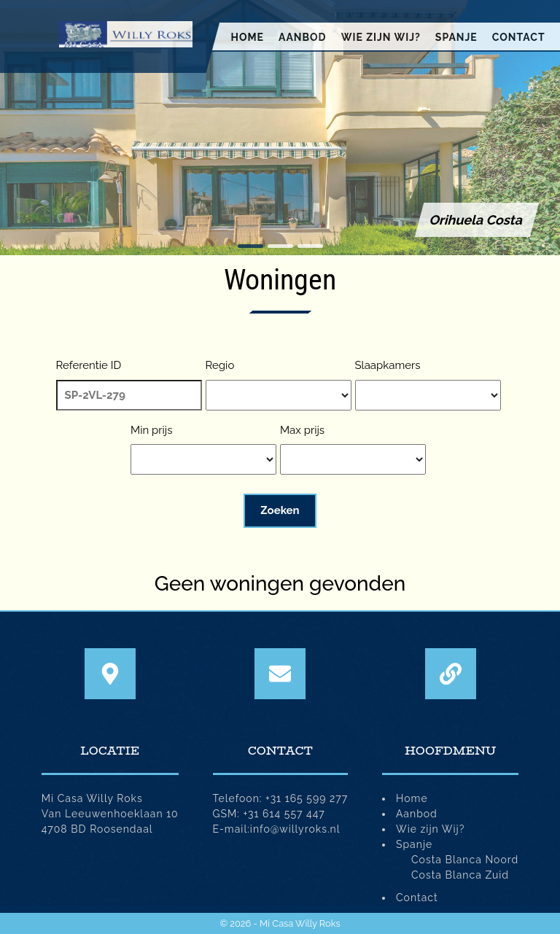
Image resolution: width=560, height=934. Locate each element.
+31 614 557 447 (284, 814)
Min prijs (151, 430)
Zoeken (280, 510)
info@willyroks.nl (295, 829)
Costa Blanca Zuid (460, 875)
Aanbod (303, 37)
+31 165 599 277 (307, 798)
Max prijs (302, 430)
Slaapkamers (388, 365)
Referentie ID (89, 365)
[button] (250, 246)
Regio (220, 365)
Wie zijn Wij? (381, 37)
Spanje (456, 37)
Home (247, 37)
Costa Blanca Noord (465, 860)
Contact (519, 37)
